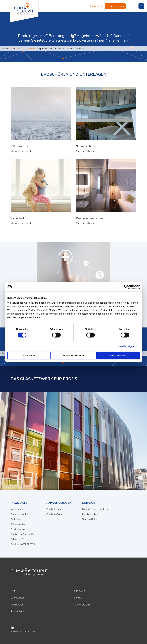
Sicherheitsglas (18, 524)
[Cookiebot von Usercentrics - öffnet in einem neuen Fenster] (126, 287)
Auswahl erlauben (74, 355)
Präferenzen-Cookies (26, 49)
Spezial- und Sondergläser (23, 534)
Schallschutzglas (19, 529)
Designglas (16, 519)
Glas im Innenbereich (56, 509)
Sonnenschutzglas (19, 514)
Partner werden (115, 6)
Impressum (80, 591)
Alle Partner (17, 605)
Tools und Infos (90, 519)
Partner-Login (18, 611)
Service (89, 503)
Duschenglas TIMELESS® (23, 544)
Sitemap (78, 598)
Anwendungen (59, 503)
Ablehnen (29, 355)
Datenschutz (17, 598)
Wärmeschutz (17, 509)
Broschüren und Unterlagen (95, 509)
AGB (13, 591)
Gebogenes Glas (18, 539)
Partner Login (95, 6)
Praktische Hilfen (90, 514)
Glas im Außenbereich (57, 514)
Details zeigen (126, 346)
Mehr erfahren (20, 151)
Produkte (19, 503)
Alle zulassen (118, 355)
